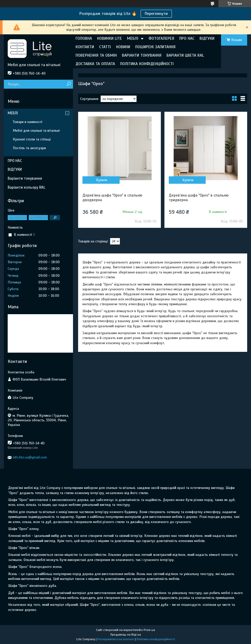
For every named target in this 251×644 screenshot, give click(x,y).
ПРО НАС (187, 38)
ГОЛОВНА (84, 38)
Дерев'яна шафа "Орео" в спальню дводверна (112, 198)
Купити (102, 180)
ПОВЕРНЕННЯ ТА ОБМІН (96, 55)
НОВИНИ (123, 47)
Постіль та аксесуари (29, 148)
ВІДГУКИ (207, 38)
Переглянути (156, 14)
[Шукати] (69, 84)
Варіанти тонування (25, 178)
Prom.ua (149, 630)
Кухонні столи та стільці (32, 139)
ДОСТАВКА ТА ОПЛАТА (95, 64)
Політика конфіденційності (156, 639)
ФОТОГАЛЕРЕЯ (161, 38)
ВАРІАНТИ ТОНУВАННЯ (142, 55)
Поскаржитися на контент (116, 639)
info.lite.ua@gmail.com (30, 457)
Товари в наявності (28, 122)
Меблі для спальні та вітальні (36, 131)
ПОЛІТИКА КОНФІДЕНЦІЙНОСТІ (147, 64)
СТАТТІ (105, 47)
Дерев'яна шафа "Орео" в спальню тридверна (199, 198)
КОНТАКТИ (85, 47)
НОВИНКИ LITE (109, 38)
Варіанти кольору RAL (27, 187)
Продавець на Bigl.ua (126, 635)
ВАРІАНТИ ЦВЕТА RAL (185, 55)
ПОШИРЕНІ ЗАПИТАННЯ (155, 47)
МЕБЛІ (133, 38)
